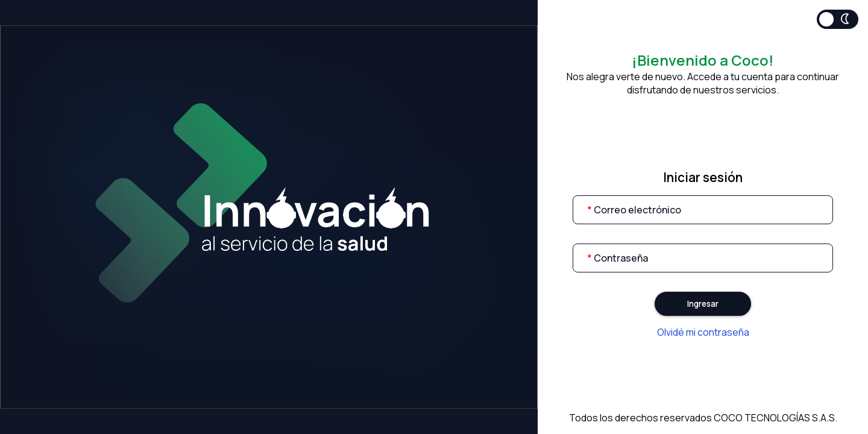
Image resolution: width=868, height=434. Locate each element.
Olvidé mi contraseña (703, 332)
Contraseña (618, 258)
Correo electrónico (634, 210)
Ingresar (703, 304)
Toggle (838, 19)
